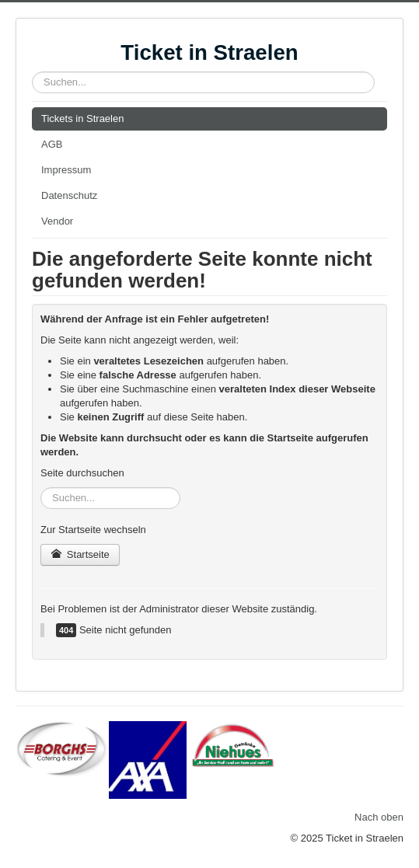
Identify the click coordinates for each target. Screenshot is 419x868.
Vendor (57, 221)
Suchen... (32, 72)
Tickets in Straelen (82, 119)
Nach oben (379, 817)
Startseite (80, 554)
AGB (52, 144)
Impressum (66, 170)
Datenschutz (69, 195)
